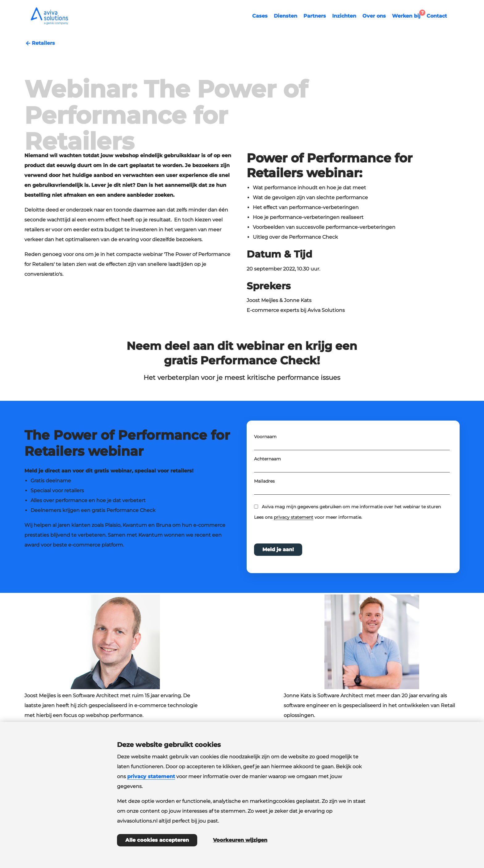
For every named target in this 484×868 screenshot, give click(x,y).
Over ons (374, 16)
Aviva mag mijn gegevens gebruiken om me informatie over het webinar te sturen (351, 512)
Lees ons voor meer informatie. (309, 522)
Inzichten (344, 16)
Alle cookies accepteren (157, 840)
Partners (315, 16)
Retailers (40, 43)
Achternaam (267, 464)
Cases (260, 16)
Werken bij (408, 15)
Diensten (286, 16)
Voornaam (265, 442)
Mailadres (264, 486)
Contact (437, 16)
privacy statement (294, 522)
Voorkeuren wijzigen (240, 840)
